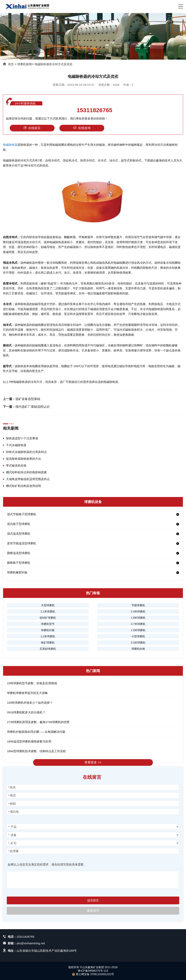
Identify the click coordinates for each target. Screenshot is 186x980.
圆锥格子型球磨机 (19, 563)
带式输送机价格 (16, 465)
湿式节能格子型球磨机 (22, 514)
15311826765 (95, 110)
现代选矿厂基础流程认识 (32, 407)
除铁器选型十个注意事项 (22, 438)
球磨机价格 (138, 649)
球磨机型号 (48, 624)
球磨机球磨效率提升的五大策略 (27, 693)
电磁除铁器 (10, 145)
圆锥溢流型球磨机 (19, 553)
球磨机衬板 (48, 630)
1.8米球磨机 (138, 618)
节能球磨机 (138, 605)
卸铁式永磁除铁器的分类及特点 (26, 452)
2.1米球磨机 (48, 611)
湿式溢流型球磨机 (19, 534)
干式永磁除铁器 (16, 445)
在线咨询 (82, 128)
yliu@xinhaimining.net (31, 943)
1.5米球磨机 (138, 630)
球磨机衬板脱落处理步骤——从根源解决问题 (36, 732)
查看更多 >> (93, 762)
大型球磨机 (48, 605)
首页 (11, 64)
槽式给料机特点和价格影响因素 (26, 472)
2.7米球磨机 (138, 624)
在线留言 (32, 128)
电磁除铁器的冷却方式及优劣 (53, 64)
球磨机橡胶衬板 (17, 572)
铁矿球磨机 (48, 643)
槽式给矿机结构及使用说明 (23, 486)
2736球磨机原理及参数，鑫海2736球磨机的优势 (38, 722)
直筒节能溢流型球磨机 (22, 543)
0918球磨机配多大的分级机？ (26, 712)
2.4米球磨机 (138, 611)
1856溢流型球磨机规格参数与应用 (29, 741)
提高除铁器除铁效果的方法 (23, 459)
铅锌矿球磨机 (48, 618)
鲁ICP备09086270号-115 (93, 971)
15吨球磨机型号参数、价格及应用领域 (32, 683)
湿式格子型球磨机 (19, 524)
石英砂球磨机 (48, 649)
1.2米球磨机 (48, 636)
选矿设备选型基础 (28, 399)
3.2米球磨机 (138, 643)
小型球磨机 (138, 636)
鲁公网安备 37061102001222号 (93, 974)
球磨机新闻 (25, 64)
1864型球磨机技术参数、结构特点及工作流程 (36, 751)
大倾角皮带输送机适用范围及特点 (28, 479)
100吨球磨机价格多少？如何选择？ (30, 703)
